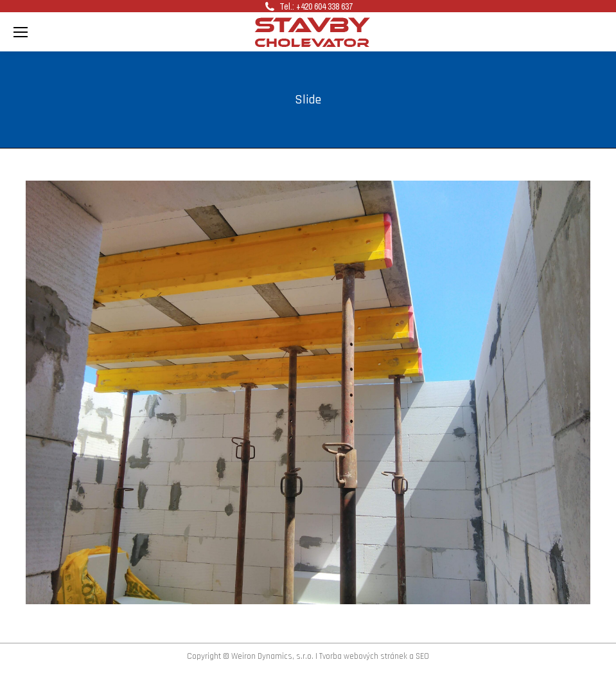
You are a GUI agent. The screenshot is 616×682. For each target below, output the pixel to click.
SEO (422, 656)
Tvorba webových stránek (363, 656)
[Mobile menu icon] (21, 32)
